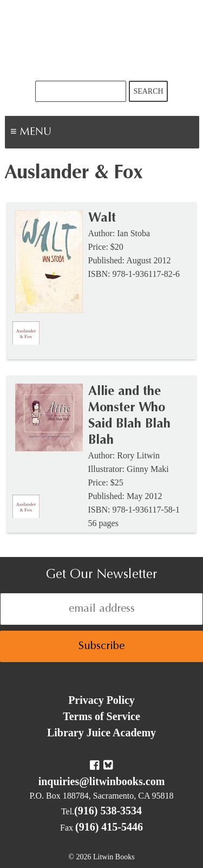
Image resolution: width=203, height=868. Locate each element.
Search (148, 91)
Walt (102, 218)
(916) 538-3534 (108, 811)
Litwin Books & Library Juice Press (102, 40)
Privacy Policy (101, 700)
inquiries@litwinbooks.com (102, 781)
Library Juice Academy (101, 733)
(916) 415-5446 (109, 827)
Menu (68, 133)
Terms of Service (101, 716)
